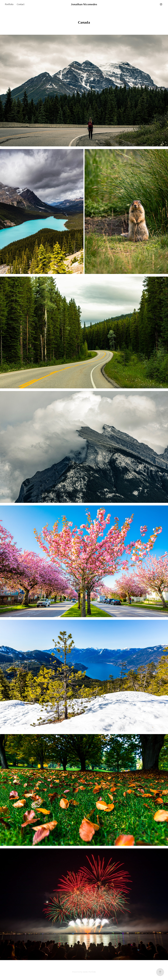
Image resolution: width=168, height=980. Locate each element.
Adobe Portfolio (89, 972)
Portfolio (9, 4)
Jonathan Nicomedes (84, 4)
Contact (21, 4)
